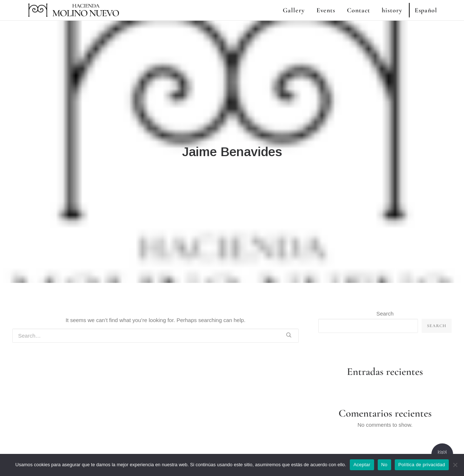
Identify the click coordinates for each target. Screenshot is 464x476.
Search (385, 289)
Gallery (294, 10)
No (384, 465)
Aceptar (362, 465)
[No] (455, 465)
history (392, 10)
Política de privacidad (422, 465)
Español (426, 10)
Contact (359, 10)
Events (326, 10)
